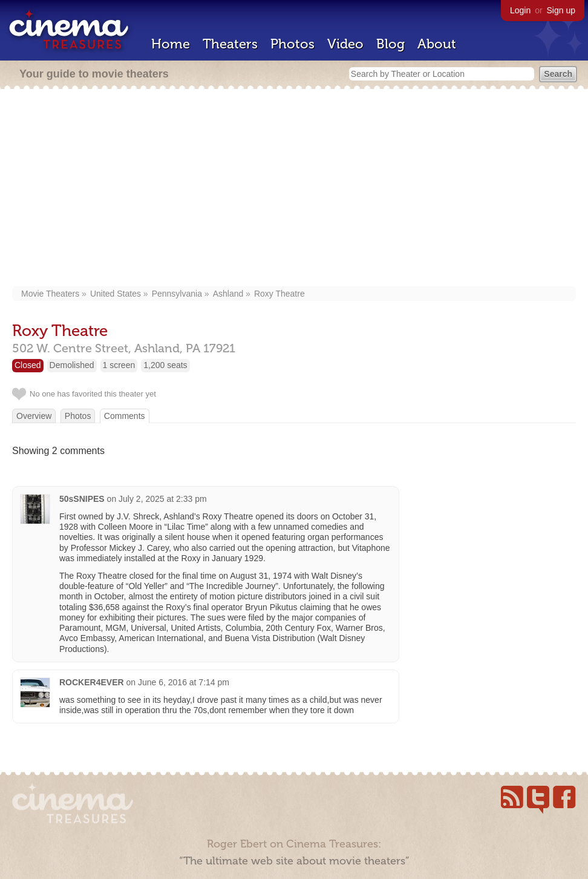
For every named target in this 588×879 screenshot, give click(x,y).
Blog (390, 44)
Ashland (228, 294)
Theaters (230, 44)
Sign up (561, 10)
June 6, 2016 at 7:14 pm (184, 682)
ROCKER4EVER (92, 682)
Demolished (72, 365)
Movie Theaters (50, 294)
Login (520, 10)
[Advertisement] (294, 189)
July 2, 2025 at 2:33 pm (163, 499)
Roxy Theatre (279, 294)
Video (345, 44)
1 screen (119, 365)
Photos (292, 44)
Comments (125, 416)
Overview (34, 416)
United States (116, 294)
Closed (28, 365)
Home (171, 44)
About (437, 44)
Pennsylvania (177, 294)
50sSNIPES (82, 499)
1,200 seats (165, 365)
